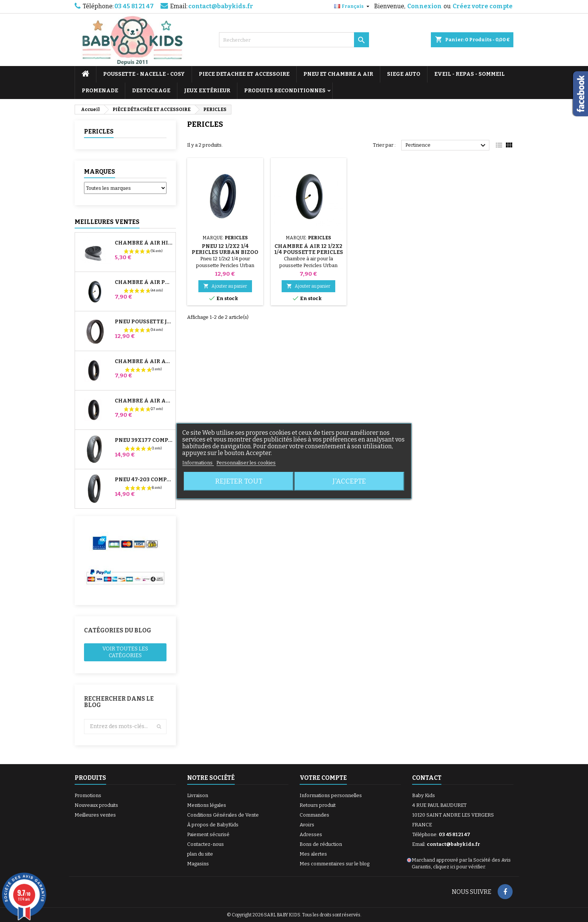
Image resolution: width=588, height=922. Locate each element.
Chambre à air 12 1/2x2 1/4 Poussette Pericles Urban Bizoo (309, 252)
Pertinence (446, 146)
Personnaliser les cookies (246, 463)
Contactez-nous (205, 844)
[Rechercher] (294, 40)
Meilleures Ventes (107, 222)
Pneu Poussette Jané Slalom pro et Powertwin (144, 322)
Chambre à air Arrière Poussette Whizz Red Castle (144, 401)
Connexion (424, 6)
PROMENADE (100, 91)
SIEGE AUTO (404, 74)
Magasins (198, 864)
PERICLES (99, 131)
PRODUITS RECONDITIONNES (285, 91)
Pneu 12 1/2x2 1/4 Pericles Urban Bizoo (225, 249)
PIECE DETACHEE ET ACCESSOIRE (244, 74)
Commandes (314, 815)
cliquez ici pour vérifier (459, 867)
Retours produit (318, 805)
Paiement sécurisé (208, 834)
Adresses (311, 834)
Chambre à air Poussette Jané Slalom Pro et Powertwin (144, 282)
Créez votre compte (483, 6)
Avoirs (307, 825)
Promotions (88, 795)
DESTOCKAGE (151, 91)
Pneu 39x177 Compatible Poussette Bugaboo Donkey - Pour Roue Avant (144, 440)
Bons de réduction (321, 844)
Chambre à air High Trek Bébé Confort (144, 243)
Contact (427, 778)
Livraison (198, 795)
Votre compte (323, 778)
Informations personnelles (331, 795)
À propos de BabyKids (213, 825)
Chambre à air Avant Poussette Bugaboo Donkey (144, 362)
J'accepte (349, 481)
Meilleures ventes (95, 815)
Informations (198, 463)
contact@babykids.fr (221, 6)
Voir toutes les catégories (125, 652)
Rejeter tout (239, 481)
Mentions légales (207, 805)
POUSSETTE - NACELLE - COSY (144, 74)
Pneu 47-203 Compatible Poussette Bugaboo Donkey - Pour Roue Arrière (144, 480)
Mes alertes (313, 854)
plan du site (200, 854)
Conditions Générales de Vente (223, 815)
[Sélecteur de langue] (353, 6)
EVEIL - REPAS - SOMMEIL (469, 74)
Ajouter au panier (225, 286)
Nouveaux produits (96, 805)
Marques (100, 172)
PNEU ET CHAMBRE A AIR (338, 74)
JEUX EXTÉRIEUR (207, 91)
